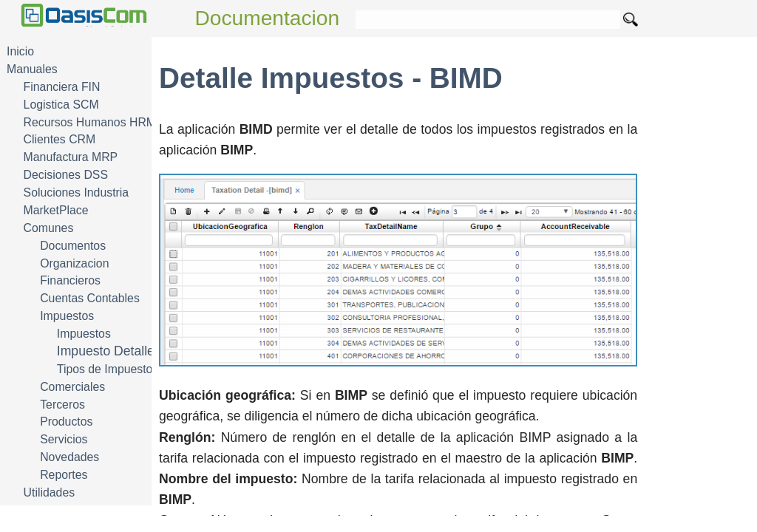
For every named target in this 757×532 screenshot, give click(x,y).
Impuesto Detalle (106, 351)
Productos (66, 422)
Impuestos (67, 316)
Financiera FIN (62, 87)
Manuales (32, 69)
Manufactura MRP (71, 157)
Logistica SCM (61, 105)
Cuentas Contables (90, 298)
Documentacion (268, 18)
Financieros (70, 280)
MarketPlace (56, 210)
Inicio (20, 51)
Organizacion (74, 263)
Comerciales (72, 387)
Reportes (64, 475)
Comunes (49, 228)
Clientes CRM (60, 139)
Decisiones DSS (66, 175)
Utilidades (50, 492)
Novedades (69, 457)
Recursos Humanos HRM (90, 122)
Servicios (64, 439)
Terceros (62, 405)
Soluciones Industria (77, 192)
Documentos (73, 246)
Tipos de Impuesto (105, 369)
